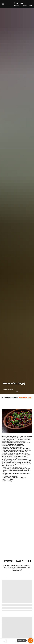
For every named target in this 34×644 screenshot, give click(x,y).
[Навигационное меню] (3, 4)
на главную (6, 398)
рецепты (14, 398)
